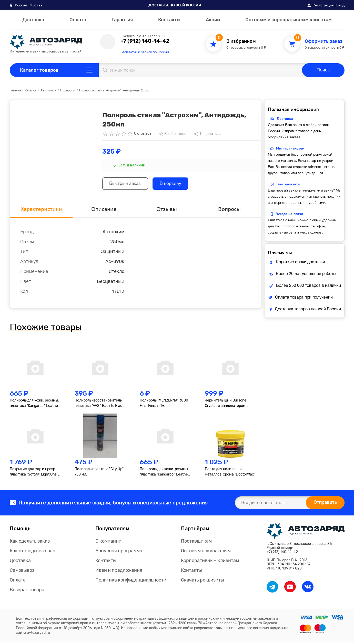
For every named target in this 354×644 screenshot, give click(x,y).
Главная (15, 91)
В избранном (241, 41)
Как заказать (288, 184)
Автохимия (48, 91)
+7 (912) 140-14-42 (145, 41)
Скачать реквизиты (203, 582)
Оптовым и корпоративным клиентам (289, 20)
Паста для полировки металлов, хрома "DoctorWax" (230, 473)
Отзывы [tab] (167, 210)
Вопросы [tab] (230, 210)
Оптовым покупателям (206, 552)
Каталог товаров (39, 70)
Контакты (169, 20)
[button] (26, 5)
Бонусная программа (119, 552)
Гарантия (122, 20)
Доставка (33, 20)
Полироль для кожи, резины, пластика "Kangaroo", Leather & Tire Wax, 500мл (34, 405)
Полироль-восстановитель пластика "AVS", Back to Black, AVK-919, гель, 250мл (100, 405)
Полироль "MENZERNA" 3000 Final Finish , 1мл (164, 404)
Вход (340, 5)
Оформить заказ (324, 41)
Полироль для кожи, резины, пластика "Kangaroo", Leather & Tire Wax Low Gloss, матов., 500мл (164, 473)
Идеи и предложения (119, 572)
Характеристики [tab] (41, 210)
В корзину (175, 184)
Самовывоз (22, 572)
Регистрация (323, 5)
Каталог (31, 91)
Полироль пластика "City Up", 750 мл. (99, 473)
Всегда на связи (289, 214)
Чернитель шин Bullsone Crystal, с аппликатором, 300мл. (226, 405)
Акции (213, 20)
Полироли (68, 91)
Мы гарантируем (290, 148)
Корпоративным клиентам (210, 562)
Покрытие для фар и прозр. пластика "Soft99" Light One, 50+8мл (34, 473)
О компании (108, 543)
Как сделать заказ (30, 543)
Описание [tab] (104, 210)
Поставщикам (196, 543)
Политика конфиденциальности (131, 582)
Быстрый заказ (127, 184)
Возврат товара (27, 591)
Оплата (78, 20)
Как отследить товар (33, 552)
